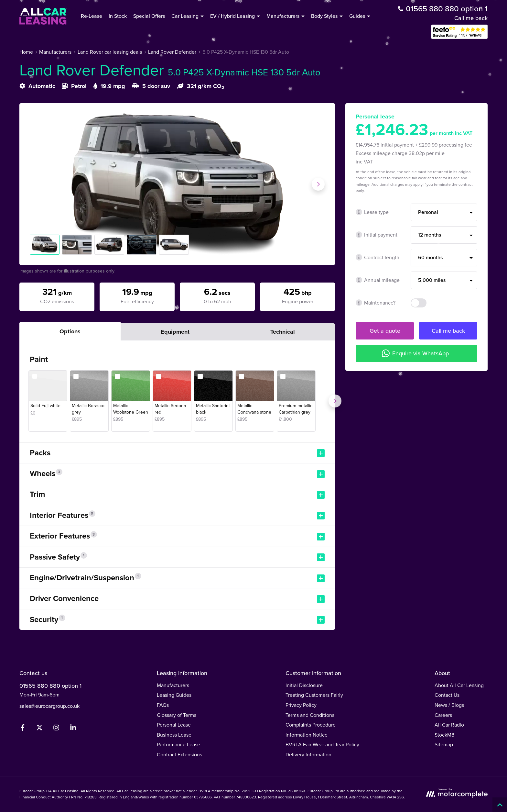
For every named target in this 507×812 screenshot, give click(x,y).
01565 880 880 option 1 (50, 686)
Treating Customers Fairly (314, 695)
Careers (443, 715)
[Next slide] (318, 184)
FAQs (163, 705)
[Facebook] (23, 729)
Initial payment (377, 235)
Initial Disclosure (304, 685)
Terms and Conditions (310, 715)
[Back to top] (500, 805)
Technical (283, 332)
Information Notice (307, 735)
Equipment (175, 332)
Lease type (372, 212)
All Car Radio (449, 725)
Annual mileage (378, 280)
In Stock (118, 16)
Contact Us (447, 695)
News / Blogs (449, 705)
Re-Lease (92, 16)
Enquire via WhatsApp (415, 353)
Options (70, 331)
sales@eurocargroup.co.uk (49, 706)
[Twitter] (39, 729)
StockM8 (444, 735)
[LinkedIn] (73, 729)
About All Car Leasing (459, 685)
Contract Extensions (179, 755)
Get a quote (385, 331)
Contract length (378, 257)
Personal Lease (174, 725)
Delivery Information (308, 755)
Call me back (471, 18)
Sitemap (444, 745)
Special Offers (149, 16)
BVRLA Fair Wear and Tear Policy (322, 745)
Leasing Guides (174, 695)
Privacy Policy (301, 705)
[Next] (335, 401)
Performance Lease (178, 745)
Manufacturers (173, 685)
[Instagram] (56, 729)
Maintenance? (376, 303)
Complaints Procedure (311, 725)
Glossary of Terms (177, 715)
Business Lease (174, 735)
